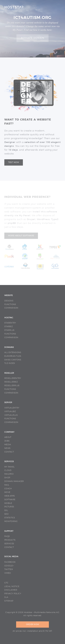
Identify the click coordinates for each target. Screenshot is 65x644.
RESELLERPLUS (12, 386)
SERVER (8, 402)
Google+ (9, 566)
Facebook (10, 562)
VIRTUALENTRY (12, 408)
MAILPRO (9, 474)
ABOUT (8, 437)
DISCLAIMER (11, 590)
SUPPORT (9, 531)
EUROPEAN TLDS (13, 356)
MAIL (7, 485)
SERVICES (9, 461)
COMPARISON (11, 308)
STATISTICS (10, 518)
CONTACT (9, 452)
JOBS (7, 441)
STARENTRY (10, 323)
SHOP (7, 478)
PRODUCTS (10, 540)
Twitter (9, 569)
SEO (6, 514)
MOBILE (8, 503)
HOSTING (9, 318)
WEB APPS (10, 496)
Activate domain (33, 38)
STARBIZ (8, 327)
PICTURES (9, 507)
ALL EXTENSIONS (13, 352)
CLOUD (8, 470)
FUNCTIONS (10, 304)
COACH (8, 489)
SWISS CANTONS (13, 360)
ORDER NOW (32, 624)
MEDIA (8, 445)
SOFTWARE (10, 500)
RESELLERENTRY (13, 378)
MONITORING (11, 521)
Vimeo (8, 573)
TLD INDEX (10, 363)
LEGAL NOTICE (12, 586)
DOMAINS (9, 347)
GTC (6, 583)
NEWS (7, 448)
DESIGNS (9, 301)
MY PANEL (9, 467)
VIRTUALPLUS (11, 415)
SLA (6, 597)
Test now (14, 162)
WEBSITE (9, 295)
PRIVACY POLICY (13, 594)
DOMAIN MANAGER (14, 481)
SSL (6, 510)
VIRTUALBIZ (10, 411)
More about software (21, 236)
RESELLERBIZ (11, 382)
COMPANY (9, 432)
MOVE (7, 492)
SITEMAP (9, 601)
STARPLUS (9, 330)
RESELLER (9, 373)
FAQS (7, 536)
